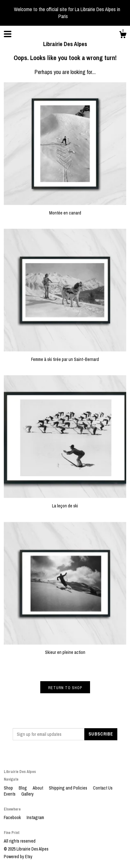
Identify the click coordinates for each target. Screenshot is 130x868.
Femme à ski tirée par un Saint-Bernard (65, 356)
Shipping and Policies (68, 788)
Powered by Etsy (18, 857)
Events (10, 794)
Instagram (35, 817)
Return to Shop (65, 688)
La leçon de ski (65, 503)
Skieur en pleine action (65, 649)
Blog (23, 788)
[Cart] (123, 36)
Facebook (13, 817)
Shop (9, 788)
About (38, 788)
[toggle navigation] (8, 34)
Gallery (27, 794)
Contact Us (103, 788)
